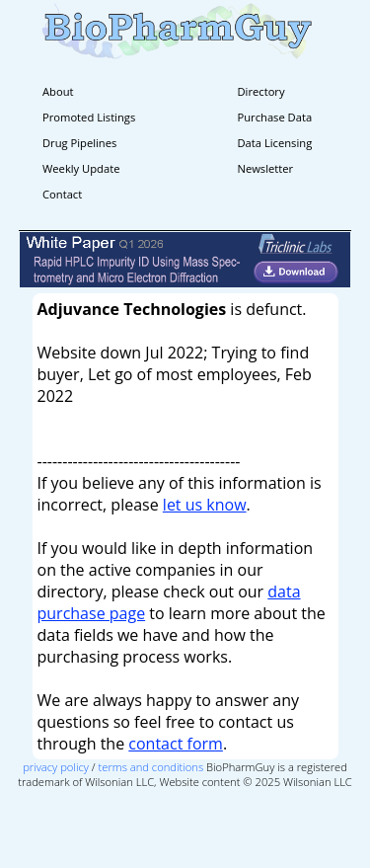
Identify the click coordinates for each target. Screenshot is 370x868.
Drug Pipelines (79, 143)
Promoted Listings (89, 117)
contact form (176, 744)
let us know (205, 505)
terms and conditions (151, 767)
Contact (62, 194)
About (58, 91)
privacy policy (56, 767)
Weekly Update (81, 168)
